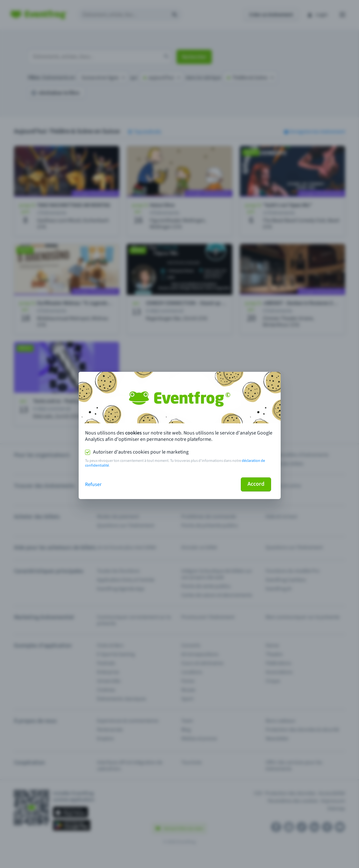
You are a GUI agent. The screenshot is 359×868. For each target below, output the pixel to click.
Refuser (93, 484)
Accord (256, 484)
